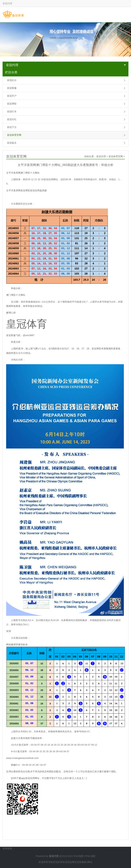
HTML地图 (90, 856)
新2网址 (88, 862)
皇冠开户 (12, 96)
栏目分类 (11, 72)
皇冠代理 (12, 65)
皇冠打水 (12, 111)
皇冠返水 (12, 143)
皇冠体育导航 (46, 862)
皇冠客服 (12, 88)
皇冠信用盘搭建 (38, 190)
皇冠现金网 (68, 862)
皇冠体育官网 (14, 135)
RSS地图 (79, 856)
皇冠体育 (58, 862)
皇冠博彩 (12, 104)
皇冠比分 (12, 80)
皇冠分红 (12, 119)
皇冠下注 (12, 127)
